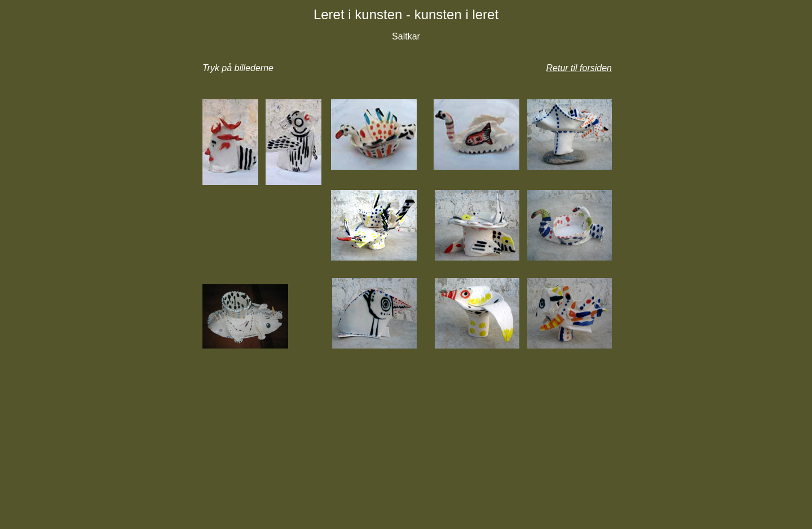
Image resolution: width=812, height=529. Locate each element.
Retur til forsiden (579, 68)
